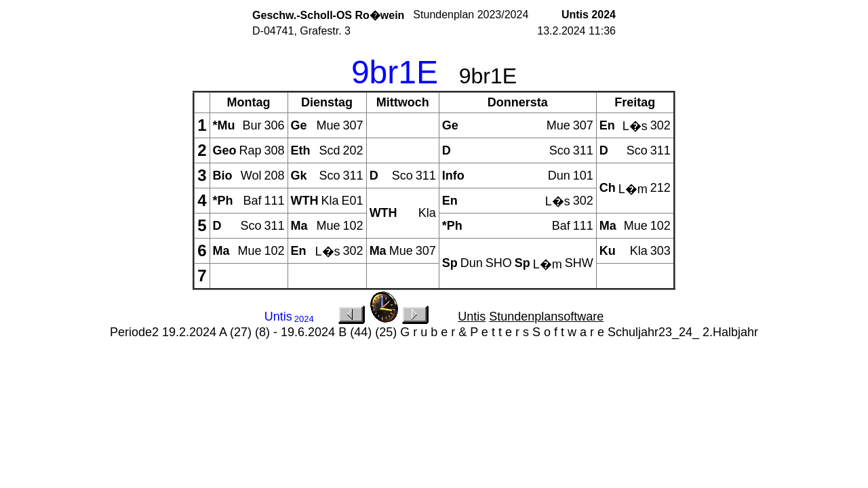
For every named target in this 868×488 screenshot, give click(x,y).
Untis (472, 317)
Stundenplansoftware (546, 317)
